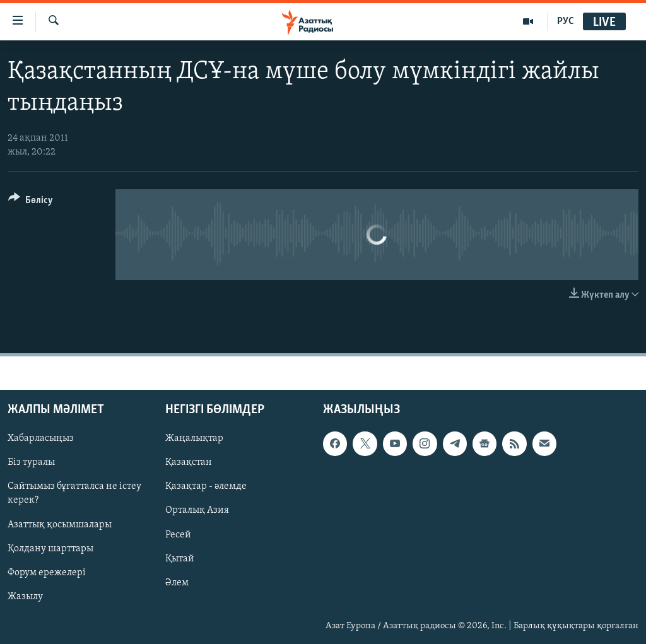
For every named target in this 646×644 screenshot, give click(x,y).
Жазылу (25, 597)
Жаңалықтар (194, 439)
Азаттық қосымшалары (60, 525)
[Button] (31, 202)
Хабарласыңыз (41, 439)
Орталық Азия (197, 511)
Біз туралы (31, 463)
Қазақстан (189, 463)
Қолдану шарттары (50, 549)
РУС (566, 21)
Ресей (178, 535)
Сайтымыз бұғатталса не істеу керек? (74, 494)
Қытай (180, 559)
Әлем (177, 583)
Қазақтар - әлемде (206, 487)
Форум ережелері (47, 573)
